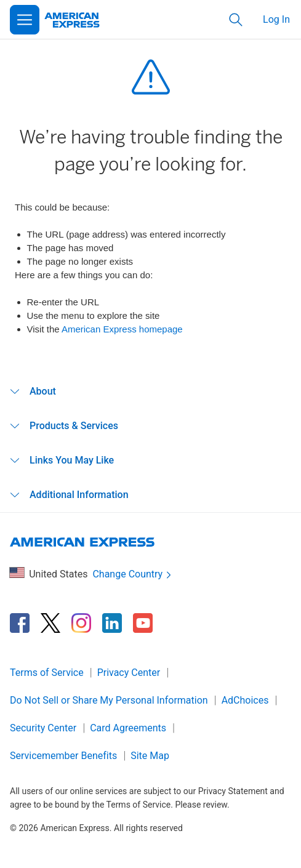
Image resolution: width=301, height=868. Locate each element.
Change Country (133, 575)
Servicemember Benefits (63, 756)
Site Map (150, 756)
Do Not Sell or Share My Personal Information (109, 700)
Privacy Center (129, 673)
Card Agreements (128, 728)
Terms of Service (47, 673)
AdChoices (245, 700)
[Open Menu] (25, 20)
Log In (276, 19)
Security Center (43, 728)
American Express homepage (122, 329)
